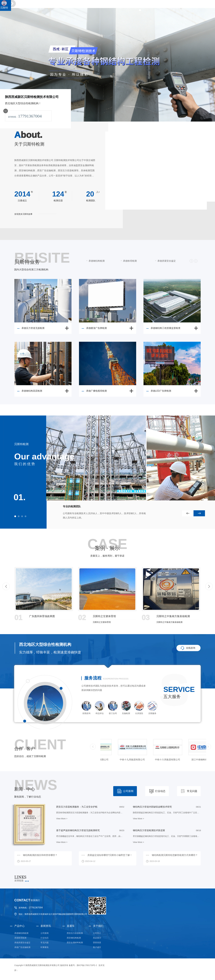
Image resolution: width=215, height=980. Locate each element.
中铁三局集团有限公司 (115, 760)
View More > (62, 819)
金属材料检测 (186, 5)
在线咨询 (191, 648)
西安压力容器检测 (75, 933)
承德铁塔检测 (130, 261)
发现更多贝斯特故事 (23, 214)
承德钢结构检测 (97, 261)
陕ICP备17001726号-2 (87, 965)
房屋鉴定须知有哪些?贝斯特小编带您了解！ (110, 855)
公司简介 (97, 933)
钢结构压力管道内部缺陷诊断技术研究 (152, 807)
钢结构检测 (141, 5)
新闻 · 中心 (25, 789)
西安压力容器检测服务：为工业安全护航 (77, 807)
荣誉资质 (97, 943)
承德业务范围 (203, 5)
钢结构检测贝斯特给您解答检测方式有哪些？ (175, 855)
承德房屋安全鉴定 (167, 261)
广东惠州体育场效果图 (42, 616)
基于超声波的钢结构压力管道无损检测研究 (78, 830)
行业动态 (160, 791)
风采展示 (97, 938)
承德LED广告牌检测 (161, 391)
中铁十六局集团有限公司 (185, 760)
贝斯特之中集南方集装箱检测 (173, 616)
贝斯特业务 (27, 262)
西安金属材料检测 (75, 943)
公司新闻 (128, 791)
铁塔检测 (155, 5)
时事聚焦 (45, 947)
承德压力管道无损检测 (33, 328)
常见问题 (192, 791)
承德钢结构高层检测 (32, 391)
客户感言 (97, 947)
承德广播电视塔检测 (96, 391)
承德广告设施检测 (22, 947)
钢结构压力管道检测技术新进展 (149, 830)
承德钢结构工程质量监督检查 (166, 328)
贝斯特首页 (127, 5)
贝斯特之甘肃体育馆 (104, 616)
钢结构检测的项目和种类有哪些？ (40, 855)
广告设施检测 (169, 5)
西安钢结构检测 (74, 938)
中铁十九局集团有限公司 (150, 760)
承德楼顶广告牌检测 (96, 328)
